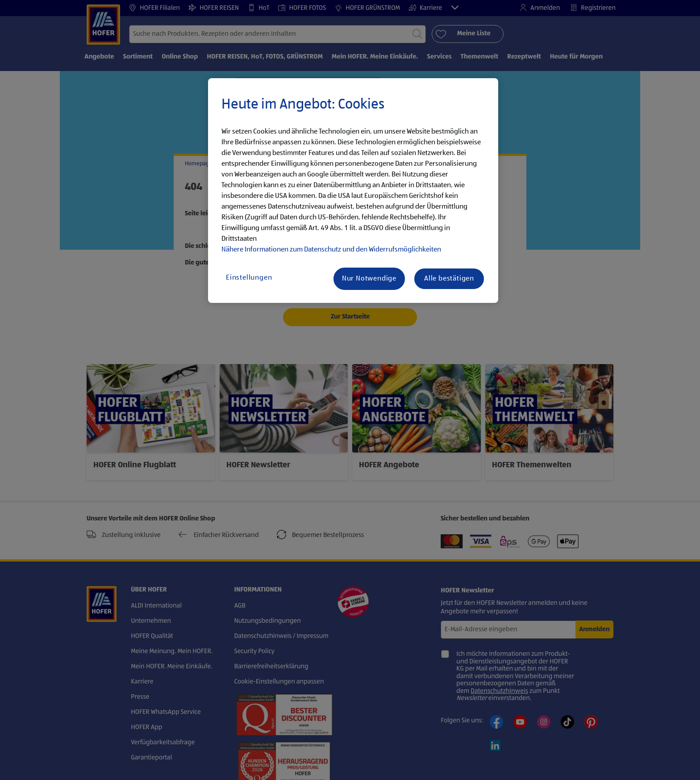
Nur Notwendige (369, 279)
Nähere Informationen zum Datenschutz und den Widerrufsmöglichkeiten (331, 250)
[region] (353, 191)
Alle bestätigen (449, 279)
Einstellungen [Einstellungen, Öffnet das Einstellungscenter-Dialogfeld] (249, 278)
